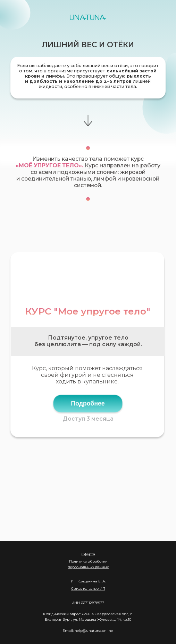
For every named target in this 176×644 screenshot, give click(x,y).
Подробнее (88, 403)
